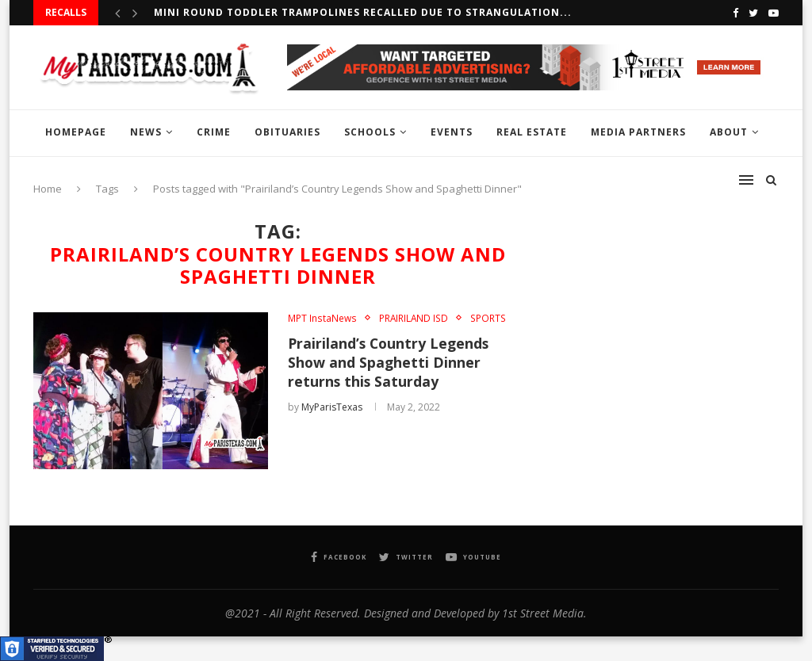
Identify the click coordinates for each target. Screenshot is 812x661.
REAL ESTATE (532, 132)
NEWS (146, 132)
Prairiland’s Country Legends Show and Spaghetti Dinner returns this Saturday (391, 363)
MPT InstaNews (322, 318)
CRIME (214, 132)
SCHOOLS (370, 132)
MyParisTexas (332, 408)
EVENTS (452, 132)
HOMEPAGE (76, 132)
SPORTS (486, 318)
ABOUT (729, 132)
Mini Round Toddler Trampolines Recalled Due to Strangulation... (363, 12)
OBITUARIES (287, 132)
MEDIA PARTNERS (638, 132)
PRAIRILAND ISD (412, 318)
